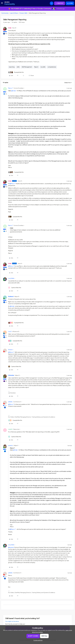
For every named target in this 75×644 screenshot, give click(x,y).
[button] (2, 4)
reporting (12, 67)
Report (36, 67)
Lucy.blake (11, 278)
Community (5, 13)
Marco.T (11, 88)
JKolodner (11, 375)
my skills (43, 67)
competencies (52, 67)
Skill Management (27, 67)
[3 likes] (16, 172)
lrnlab (10, 28)
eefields (10, 402)
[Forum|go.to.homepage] (10, 3)
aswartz (11, 445)
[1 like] (15, 288)
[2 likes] (15, 217)
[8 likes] (16, 72)
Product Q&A (23, 13)
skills (18, 67)
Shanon (10, 350)
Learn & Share (14, 13)
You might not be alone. (12, 621)
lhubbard (11, 297)
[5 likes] (16, 323)
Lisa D (10, 332)
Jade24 (10, 429)
